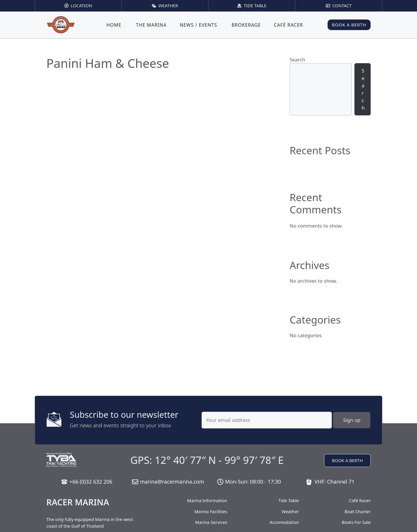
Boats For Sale (356, 522)
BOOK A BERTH (349, 25)
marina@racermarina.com (172, 482)
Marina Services (211, 522)
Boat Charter (358, 511)
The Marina (151, 25)
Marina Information (207, 500)
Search (297, 60)
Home (114, 25)
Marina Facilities (211, 511)
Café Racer (289, 25)
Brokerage (246, 25)
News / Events (198, 25)
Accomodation (284, 522)
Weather (290, 511)
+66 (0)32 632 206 (91, 482)
